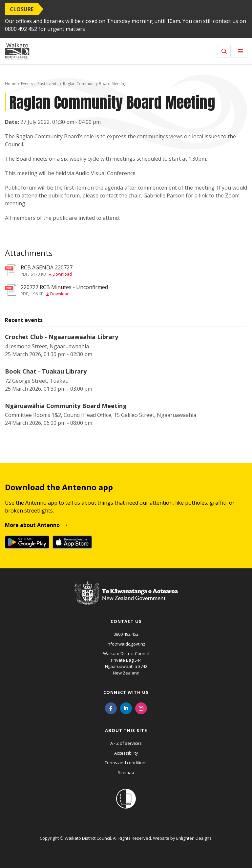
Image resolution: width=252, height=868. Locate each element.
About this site (126, 730)
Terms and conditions (126, 763)
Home (11, 84)
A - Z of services (126, 743)
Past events (48, 84)
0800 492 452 (126, 634)
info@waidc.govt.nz (126, 644)
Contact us (126, 621)
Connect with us (126, 692)
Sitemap (126, 772)
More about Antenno (32, 525)
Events (27, 84)
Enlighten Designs (194, 838)
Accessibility (126, 753)
